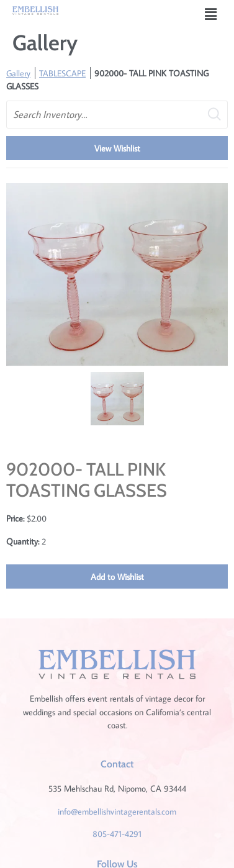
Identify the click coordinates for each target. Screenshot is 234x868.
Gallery (18, 73)
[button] (211, 14)
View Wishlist (117, 148)
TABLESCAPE (62, 73)
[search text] (117, 115)
